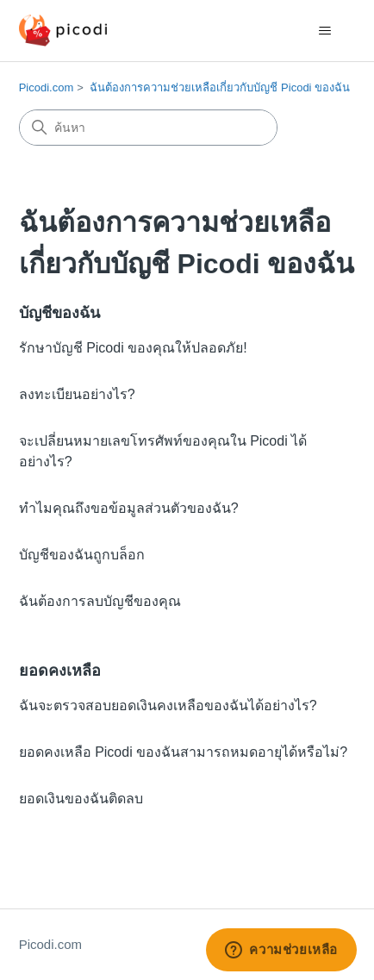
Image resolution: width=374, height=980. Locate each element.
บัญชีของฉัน (59, 313)
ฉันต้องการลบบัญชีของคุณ (100, 601)
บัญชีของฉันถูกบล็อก (82, 555)
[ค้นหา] (148, 128)
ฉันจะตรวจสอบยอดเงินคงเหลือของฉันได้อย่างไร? (168, 705)
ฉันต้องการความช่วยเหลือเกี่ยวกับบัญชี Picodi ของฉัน (220, 87)
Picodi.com (47, 87)
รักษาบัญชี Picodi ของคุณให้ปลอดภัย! (133, 348)
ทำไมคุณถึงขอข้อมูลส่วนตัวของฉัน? (129, 508)
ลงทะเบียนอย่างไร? (77, 394)
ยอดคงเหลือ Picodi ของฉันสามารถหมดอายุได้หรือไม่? (183, 752)
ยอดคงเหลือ (60, 671)
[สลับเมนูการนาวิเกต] (324, 31)
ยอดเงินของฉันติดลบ (81, 799)
